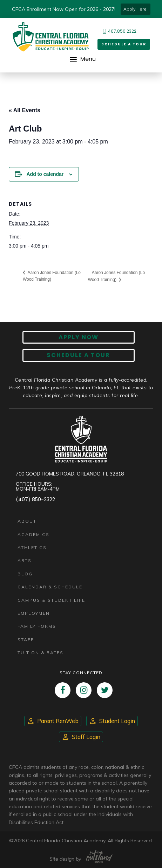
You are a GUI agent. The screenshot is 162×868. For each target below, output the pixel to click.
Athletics (32, 547)
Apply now (79, 337)
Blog (25, 574)
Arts (25, 560)
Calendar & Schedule (50, 587)
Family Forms (37, 626)
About (27, 521)
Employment (35, 613)
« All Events (25, 110)
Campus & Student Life (51, 600)
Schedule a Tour (124, 44)
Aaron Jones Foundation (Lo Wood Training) (52, 276)
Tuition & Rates (40, 653)
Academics (33, 534)
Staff (26, 640)
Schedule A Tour (78, 355)
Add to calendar (45, 174)
